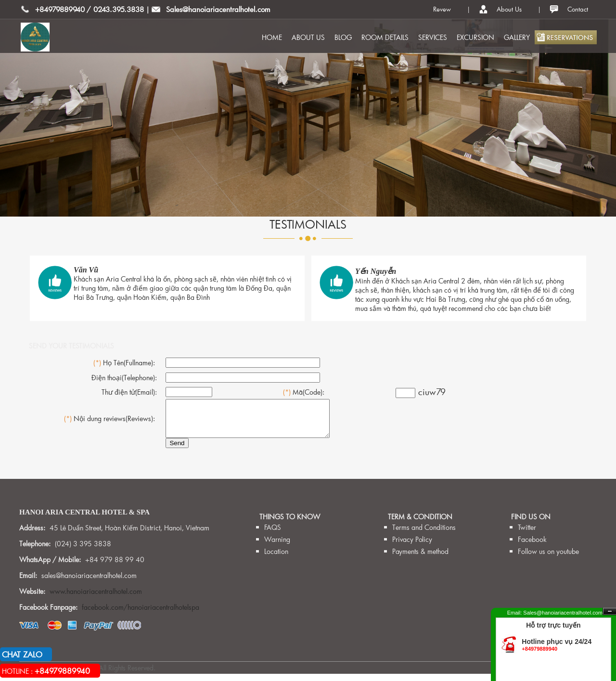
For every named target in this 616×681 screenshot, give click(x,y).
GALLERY (517, 37)
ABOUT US (308, 37)
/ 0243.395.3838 (115, 9)
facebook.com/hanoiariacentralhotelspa (141, 614)
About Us (509, 9)
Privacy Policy (412, 546)
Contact (578, 9)
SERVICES (433, 37)
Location (276, 559)
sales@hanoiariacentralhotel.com (89, 583)
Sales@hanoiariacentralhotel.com (218, 9)
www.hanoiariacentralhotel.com (96, 598)
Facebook (532, 546)
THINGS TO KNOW (290, 524)
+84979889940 (60, 9)
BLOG (343, 37)
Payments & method (420, 559)
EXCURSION (475, 37)
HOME (272, 37)
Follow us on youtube (548, 559)
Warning (277, 546)
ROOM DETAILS (385, 37)
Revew (442, 9)
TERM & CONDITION (420, 524)
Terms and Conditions (424, 534)
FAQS (273, 534)
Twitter (527, 534)
